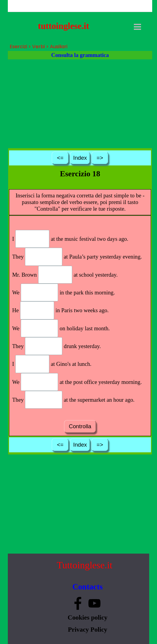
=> (100, 158)
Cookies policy (88, 617)
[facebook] (78, 603)
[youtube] (94, 603)
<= (60, 158)
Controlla (80, 426)
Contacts (88, 587)
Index (80, 158)
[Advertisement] (80, 103)
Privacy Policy (88, 630)
